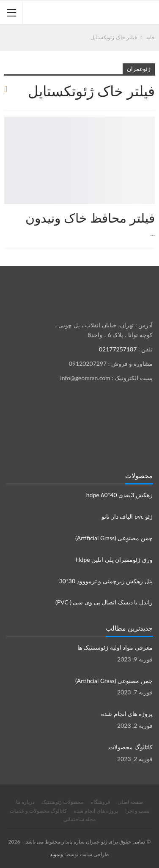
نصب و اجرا (137, 811)
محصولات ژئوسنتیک (62, 802)
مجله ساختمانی (79, 819)
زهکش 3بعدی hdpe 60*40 (119, 495)
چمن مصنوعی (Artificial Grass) (114, 538)
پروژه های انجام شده (127, 714)
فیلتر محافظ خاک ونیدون (90, 218)
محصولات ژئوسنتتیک (152, 117)
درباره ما (25, 802)
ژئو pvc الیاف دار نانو (127, 516)
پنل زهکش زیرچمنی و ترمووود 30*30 (106, 581)
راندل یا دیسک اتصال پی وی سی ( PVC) (104, 602)
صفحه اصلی (130, 802)
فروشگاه (101, 802)
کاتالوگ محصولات (131, 747)
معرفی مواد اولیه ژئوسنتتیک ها (115, 647)
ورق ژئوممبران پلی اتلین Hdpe (114, 559)
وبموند (56, 854)
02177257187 (118, 349)
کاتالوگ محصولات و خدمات (38, 811)
